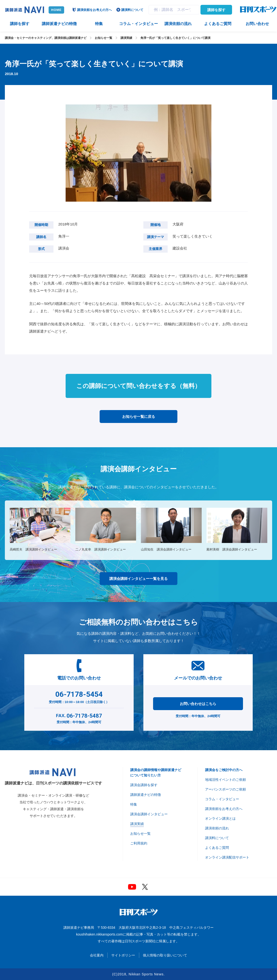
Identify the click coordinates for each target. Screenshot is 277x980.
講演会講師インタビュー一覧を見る (138, 579)
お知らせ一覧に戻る (139, 417)
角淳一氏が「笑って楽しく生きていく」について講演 (175, 38)
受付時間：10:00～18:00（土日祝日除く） (79, 696)
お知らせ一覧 (104, 38)
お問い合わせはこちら (198, 704)
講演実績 (126, 38)
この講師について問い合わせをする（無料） (138, 386)
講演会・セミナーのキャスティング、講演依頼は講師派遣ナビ (46, 38)
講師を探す (216, 10)
